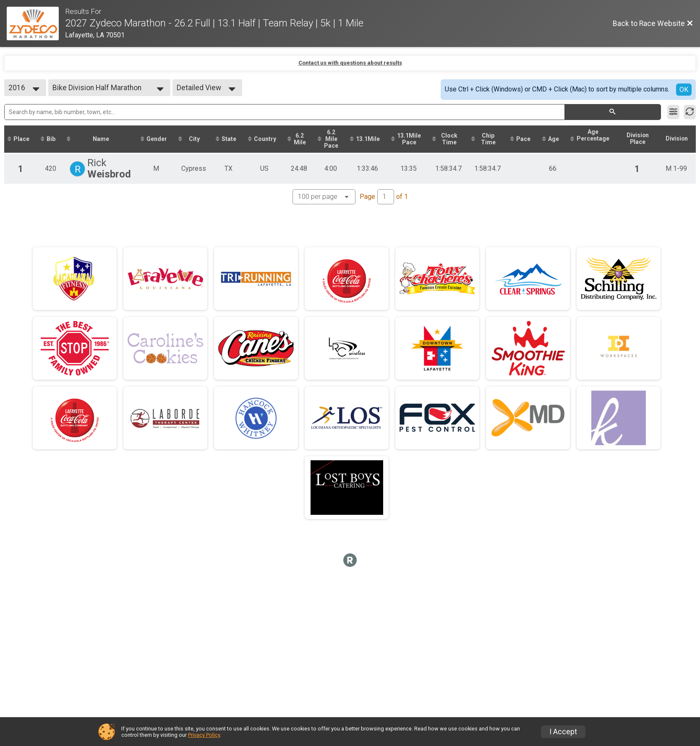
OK (684, 90)
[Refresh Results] (690, 112)
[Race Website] (36, 23)
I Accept (563, 732)
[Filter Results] (673, 112)
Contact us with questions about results (350, 63)
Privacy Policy (204, 735)
